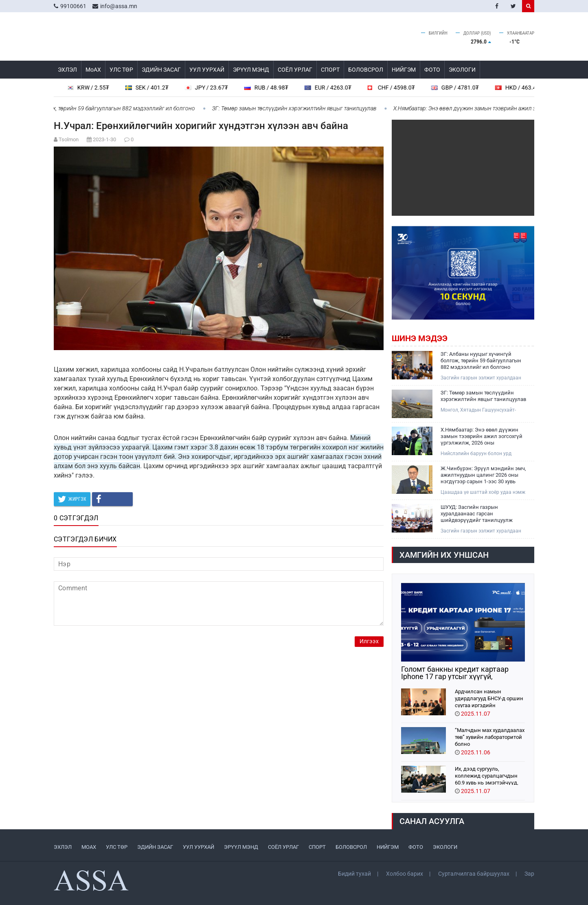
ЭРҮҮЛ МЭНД (251, 70)
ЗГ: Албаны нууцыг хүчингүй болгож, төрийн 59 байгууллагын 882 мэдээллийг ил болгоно (481, 360)
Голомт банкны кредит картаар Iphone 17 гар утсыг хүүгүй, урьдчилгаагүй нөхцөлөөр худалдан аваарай (463, 673)
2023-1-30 (104, 139)
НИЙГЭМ (404, 70)
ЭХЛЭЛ (67, 70)
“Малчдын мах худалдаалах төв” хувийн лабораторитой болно (490, 737)
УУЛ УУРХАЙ (207, 70)
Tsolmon (69, 139)
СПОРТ (330, 70)
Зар (529, 874)
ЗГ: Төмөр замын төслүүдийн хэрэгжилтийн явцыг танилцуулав (298, 108)
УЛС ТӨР (121, 70)
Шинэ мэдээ (420, 338)
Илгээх (369, 641)
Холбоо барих (405, 874)
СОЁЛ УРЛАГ (295, 70)
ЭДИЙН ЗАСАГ (161, 70)
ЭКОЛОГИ (462, 70)
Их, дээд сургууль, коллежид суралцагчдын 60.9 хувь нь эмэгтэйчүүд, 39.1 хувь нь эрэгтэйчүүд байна (487, 775)
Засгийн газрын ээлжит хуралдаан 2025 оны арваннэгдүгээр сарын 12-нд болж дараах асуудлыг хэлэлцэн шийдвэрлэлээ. (483, 378)
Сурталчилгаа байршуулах (474, 874)
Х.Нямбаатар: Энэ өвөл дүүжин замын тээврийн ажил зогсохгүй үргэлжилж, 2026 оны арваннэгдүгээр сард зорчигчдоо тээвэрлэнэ (482, 436)
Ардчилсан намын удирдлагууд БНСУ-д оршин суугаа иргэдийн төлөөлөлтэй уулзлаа (489, 698)
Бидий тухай (354, 874)
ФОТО (432, 70)
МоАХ (93, 70)
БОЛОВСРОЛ (366, 70)
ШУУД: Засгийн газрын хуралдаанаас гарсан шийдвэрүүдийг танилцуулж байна (477, 514)
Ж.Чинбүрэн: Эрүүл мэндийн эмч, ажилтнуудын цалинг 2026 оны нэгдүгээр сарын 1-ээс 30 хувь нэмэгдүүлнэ (483, 475)
